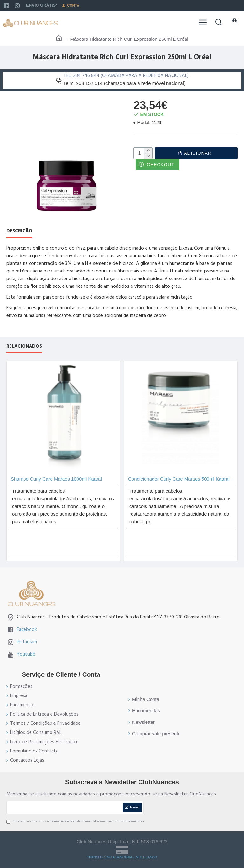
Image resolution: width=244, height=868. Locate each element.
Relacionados (24, 346)
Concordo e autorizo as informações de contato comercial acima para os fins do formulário (75, 821)
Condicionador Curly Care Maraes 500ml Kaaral (179, 479)
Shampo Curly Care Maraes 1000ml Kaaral (56, 479)
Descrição (19, 231)
